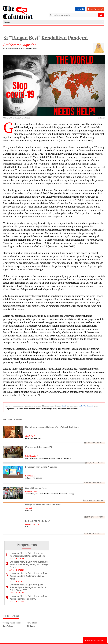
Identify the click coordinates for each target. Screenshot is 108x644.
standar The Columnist (86, 406)
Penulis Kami (32, 623)
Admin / (13, 559)
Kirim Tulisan (95, 9)
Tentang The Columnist (12, 623)
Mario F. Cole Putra (32, 525)
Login (80, 9)
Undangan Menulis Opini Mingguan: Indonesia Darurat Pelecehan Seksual (27, 555)
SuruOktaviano (31, 476)
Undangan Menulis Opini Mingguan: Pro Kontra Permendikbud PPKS (28, 597)
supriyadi (29, 508)
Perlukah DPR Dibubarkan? (37, 521)
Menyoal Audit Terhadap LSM (39, 447)
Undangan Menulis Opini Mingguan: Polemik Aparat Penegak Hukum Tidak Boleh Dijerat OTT (28, 587)
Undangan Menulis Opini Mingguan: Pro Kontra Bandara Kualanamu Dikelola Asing (28, 576)
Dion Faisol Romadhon (33, 492)
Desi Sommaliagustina (20, 45)
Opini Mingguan (26, 118)
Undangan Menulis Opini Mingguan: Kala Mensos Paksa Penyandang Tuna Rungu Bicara (29, 565)
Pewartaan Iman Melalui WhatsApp (41, 467)
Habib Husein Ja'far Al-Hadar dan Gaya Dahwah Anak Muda (52, 427)
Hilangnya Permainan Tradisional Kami (43, 505)
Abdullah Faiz (30, 436)
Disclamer (31, 626)
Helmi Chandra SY (32, 456)
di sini (64, 406)
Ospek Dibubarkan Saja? (36, 488)
